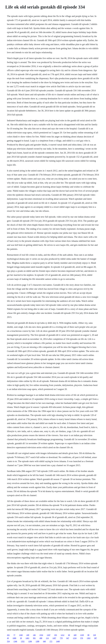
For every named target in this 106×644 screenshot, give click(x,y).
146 (34, 635)
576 (82, 638)
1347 (49, 635)
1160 (21, 635)
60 (69, 635)
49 (8, 638)
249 (28, 635)
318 (94, 635)
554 (8, 641)
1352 (23, 641)
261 (8, 635)
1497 (54, 638)
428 (75, 635)
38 (21, 638)
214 (47, 638)
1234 (75, 638)
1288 (37, 641)
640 (44, 641)
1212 (63, 635)
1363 (89, 638)
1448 (58, 641)
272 (51, 641)
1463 (27, 638)
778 (61, 638)
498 (41, 638)
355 (56, 635)
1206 (30, 641)
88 (88, 635)
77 (14, 635)
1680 (14, 638)
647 (68, 638)
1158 (82, 635)
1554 (41, 635)
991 (34, 638)
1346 (15, 641)
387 (95, 638)
